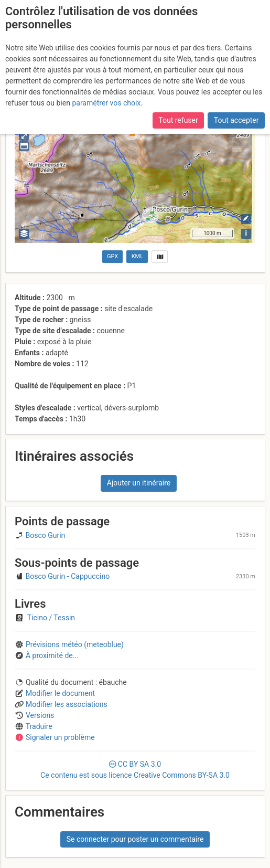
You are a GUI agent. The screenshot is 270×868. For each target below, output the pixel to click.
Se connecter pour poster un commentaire (135, 839)
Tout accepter (236, 120)
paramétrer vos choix (106, 103)
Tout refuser (178, 120)
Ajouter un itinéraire (139, 483)
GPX (112, 256)
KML (137, 256)
